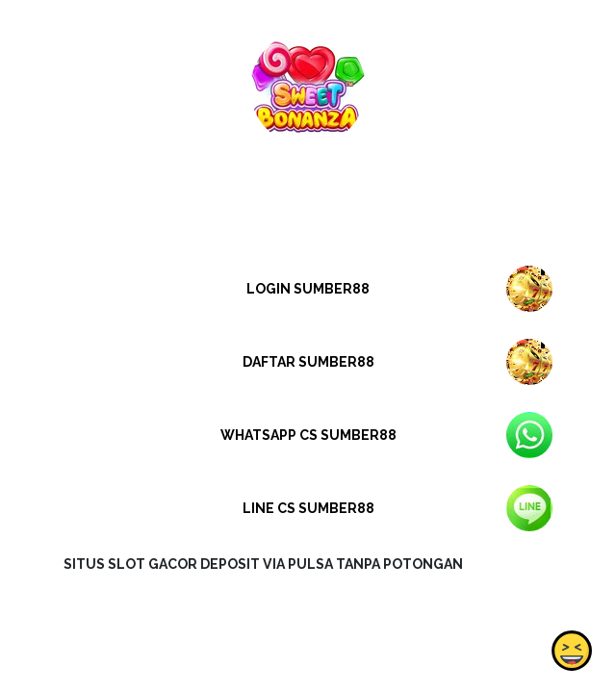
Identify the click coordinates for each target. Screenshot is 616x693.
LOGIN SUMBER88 (308, 289)
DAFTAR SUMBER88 (308, 362)
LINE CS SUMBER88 (308, 508)
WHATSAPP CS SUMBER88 (308, 435)
